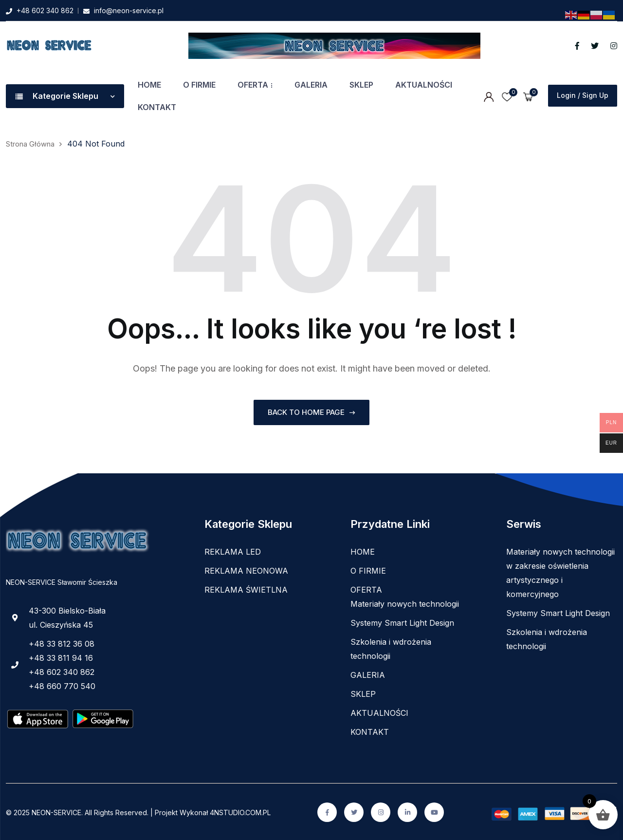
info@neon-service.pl (129, 10)
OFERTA (253, 85)
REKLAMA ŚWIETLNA (246, 588)
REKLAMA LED (233, 550)
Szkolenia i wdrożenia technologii (391, 647)
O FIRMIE (199, 85)
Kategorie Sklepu (65, 96)
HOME (149, 85)
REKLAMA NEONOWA (246, 569)
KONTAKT (157, 107)
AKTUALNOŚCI (424, 85)
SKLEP (361, 85)
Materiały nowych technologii (405, 602)
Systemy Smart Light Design (402, 621)
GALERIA (311, 85)
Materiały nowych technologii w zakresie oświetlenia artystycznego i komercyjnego (560, 571)
